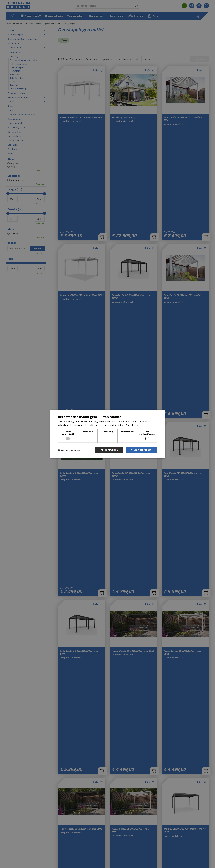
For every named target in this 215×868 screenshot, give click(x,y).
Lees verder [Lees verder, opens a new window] (146, 425)
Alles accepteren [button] (141, 450)
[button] (71, 450)
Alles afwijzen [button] (109, 450)
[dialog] (108, 434)
